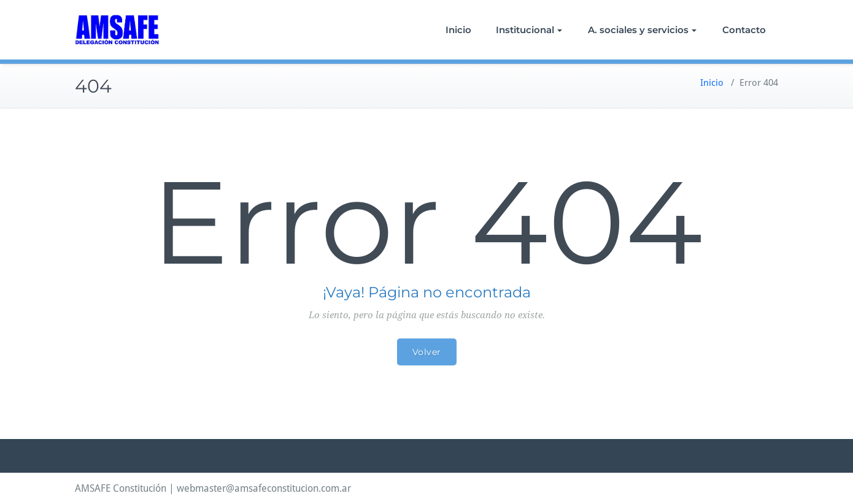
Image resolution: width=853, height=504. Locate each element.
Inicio (458, 30)
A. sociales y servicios (642, 30)
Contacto (744, 30)
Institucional (529, 30)
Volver (427, 352)
